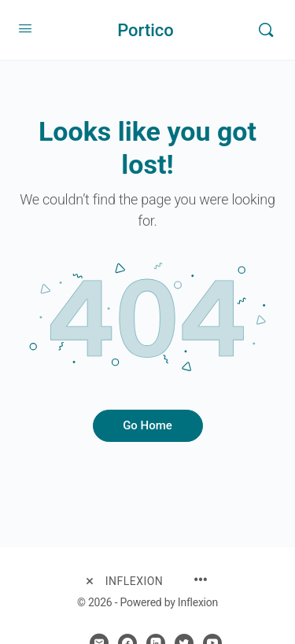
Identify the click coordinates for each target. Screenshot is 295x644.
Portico (146, 30)
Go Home (147, 425)
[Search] (266, 30)
